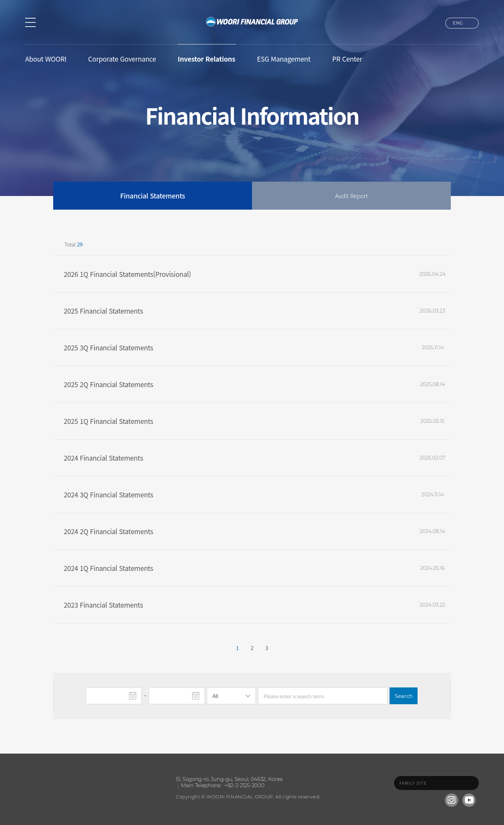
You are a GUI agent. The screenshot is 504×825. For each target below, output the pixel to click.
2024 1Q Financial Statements (108, 568)
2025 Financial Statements (103, 311)
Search (404, 696)
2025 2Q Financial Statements (108, 384)
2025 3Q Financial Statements (108, 347)
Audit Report (351, 195)
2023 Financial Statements (103, 605)
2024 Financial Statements (103, 458)
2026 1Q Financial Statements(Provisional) (127, 274)
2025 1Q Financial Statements (108, 421)
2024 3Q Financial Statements (108, 494)
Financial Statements (152, 195)
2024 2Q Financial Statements (108, 531)
